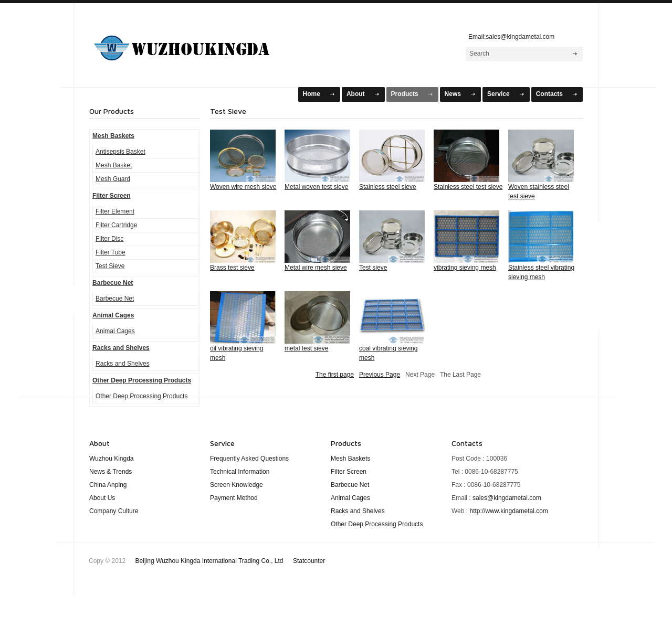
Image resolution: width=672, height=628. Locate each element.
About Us (102, 498)
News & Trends (111, 472)
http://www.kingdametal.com (508, 511)
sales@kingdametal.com (507, 498)
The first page (335, 375)
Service (498, 94)
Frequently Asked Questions (249, 459)
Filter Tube (111, 252)
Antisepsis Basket (120, 152)
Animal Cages (113, 315)
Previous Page (380, 375)
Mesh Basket (114, 165)
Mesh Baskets (113, 136)
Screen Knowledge (237, 485)
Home (312, 94)
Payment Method (234, 498)
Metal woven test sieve (316, 187)
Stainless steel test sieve (468, 187)
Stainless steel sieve (388, 187)
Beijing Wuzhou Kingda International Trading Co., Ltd (230, 561)
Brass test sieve (232, 268)
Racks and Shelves (121, 348)
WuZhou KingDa (195, 44)
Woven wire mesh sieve (243, 187)
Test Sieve (110, 266)
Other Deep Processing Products (142, 380)
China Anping (108, 485)
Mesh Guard (113, 179)
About (356, 94)
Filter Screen (112, 196)
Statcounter (309, 561)
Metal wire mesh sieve (316, 268)
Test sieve (373, 268)
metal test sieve (306, 348)
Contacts (549, 94)
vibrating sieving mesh (465, 268)
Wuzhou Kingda (112, 459)
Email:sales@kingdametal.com (509, 37)
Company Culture (114, 511)
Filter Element (115, 211)
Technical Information (240, 472)
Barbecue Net (113, 283)
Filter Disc (109, 239)
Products (405, 94)
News (453, 94)
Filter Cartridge (116, 225)
